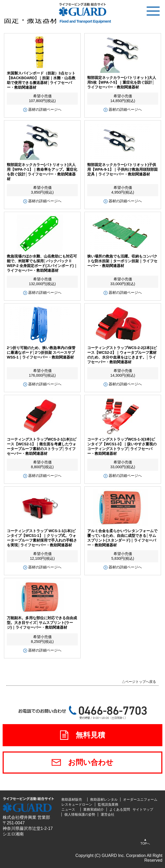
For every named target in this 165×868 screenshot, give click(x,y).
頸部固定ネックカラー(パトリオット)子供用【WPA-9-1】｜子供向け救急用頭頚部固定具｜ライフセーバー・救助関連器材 (122, 169)
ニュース (68, 809)
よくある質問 (120, 809)
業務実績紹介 (94, 809)
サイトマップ (143, 809)
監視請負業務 (108, 804)
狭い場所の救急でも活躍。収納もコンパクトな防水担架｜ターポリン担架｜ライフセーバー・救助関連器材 (122, 261)
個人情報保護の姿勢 (80, 814)
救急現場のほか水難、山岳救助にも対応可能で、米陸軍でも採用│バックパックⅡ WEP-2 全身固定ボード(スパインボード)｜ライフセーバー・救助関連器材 (42, 263)
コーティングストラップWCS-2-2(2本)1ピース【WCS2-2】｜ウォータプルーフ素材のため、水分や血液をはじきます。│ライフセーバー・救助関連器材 (122, 355)
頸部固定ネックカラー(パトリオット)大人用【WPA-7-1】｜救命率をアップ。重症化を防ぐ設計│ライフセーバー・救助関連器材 (42, 172)
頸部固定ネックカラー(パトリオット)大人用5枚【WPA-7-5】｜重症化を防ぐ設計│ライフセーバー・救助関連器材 (122, 82)
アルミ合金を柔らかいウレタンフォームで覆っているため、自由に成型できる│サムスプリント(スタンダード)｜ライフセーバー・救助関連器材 (122, 538)
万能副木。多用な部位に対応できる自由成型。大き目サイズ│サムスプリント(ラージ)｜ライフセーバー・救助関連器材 (42, 623)
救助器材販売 (72, 799)
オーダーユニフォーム (140, 799)
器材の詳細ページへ (45, 109)
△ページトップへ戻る (139, 682)
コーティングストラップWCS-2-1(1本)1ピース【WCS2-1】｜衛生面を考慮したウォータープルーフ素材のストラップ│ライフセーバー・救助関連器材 (42, 446)
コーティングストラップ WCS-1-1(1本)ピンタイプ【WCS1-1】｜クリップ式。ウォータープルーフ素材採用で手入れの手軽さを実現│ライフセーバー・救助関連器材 (42, 538)
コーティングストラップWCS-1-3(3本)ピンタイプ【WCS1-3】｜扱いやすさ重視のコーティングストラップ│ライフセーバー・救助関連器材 (122, 446)
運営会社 (108, 814)
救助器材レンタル (104, 799)
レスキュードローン (77, 804)
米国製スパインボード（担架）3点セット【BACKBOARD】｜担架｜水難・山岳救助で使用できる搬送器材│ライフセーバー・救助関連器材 (41, 80)
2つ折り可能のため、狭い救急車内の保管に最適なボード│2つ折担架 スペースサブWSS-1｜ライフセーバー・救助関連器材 (41, 352)
